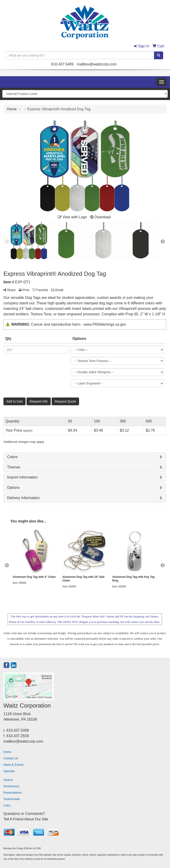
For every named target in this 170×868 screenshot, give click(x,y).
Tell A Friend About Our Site (26, 819)
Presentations (13, 793)
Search (8, 780)
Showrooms (11, 786)
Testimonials (12, 799)
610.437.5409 (62, 64)
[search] (159, 55)
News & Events (13, 765)
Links (7, 805)
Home (7, 752)
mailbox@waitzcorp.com (97, 64)
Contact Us (11, 758)
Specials (9, 771)
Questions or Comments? (24, 814)
